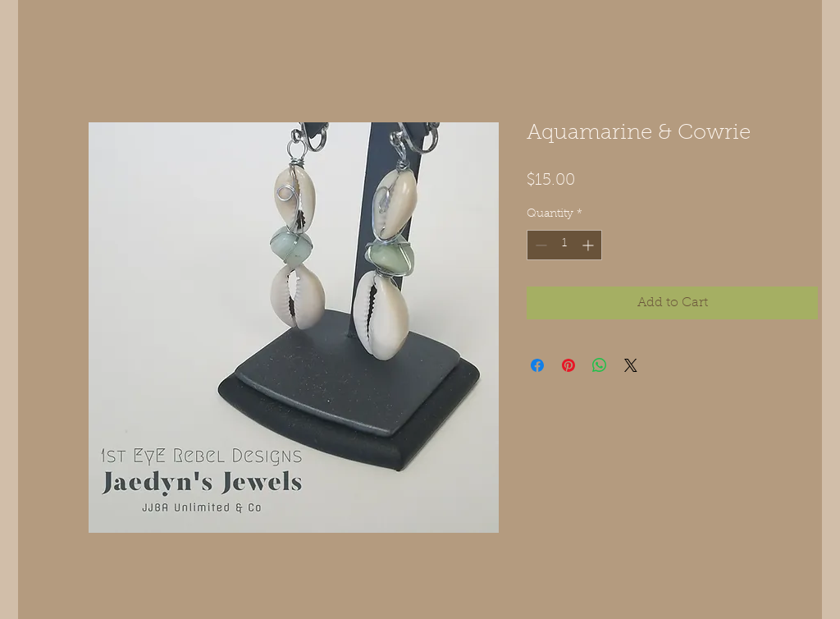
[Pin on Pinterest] (568, 365)
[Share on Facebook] (537, 365)
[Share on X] (631, 365)
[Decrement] (539, 245)
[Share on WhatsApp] (600, 365)
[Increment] (589, 245)
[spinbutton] (564, 245)
